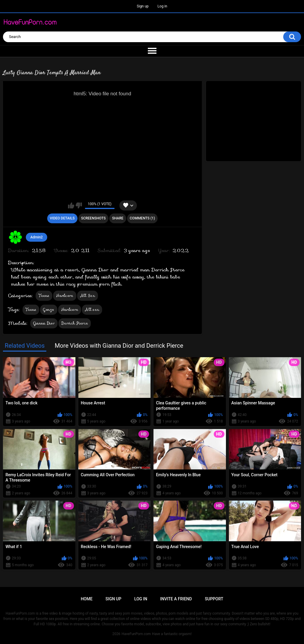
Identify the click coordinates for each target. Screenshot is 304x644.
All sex (92, 310)
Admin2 (37, 237)
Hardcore (65, 296)
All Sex (88, 296)
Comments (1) (142, 218)
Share (118, 218)
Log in (163, 6)
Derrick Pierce (75, 323)
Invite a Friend (176, 599)
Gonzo (49, 310)
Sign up (143, 6)
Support (214, 599)
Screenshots (93, 218)
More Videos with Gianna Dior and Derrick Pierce (119, 346)
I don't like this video (79, 205)
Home (87, 599)
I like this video (71, 205)
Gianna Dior (44, 323)
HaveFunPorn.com (136, 634)
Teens (44, 296)
